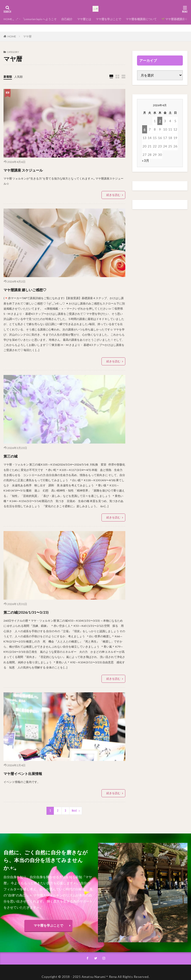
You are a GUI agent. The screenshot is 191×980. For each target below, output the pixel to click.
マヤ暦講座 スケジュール (36, 170)
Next (74, 811)
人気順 (21, 76)
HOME (12, 36)
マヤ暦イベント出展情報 (35, 773)
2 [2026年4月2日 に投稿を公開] (160, 121)
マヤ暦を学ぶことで (125, 19)
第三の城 (15, 456)
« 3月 (146, 160)
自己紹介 (78, 19)
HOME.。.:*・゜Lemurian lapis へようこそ (35, 19)
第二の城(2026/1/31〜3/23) (39, 612)
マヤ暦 (27, 36)
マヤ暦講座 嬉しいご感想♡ (38, 289)
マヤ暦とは (97, 19)
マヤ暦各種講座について (162, 19)
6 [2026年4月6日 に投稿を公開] (144, 129)
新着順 (8, 76)
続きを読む (113, 195)
